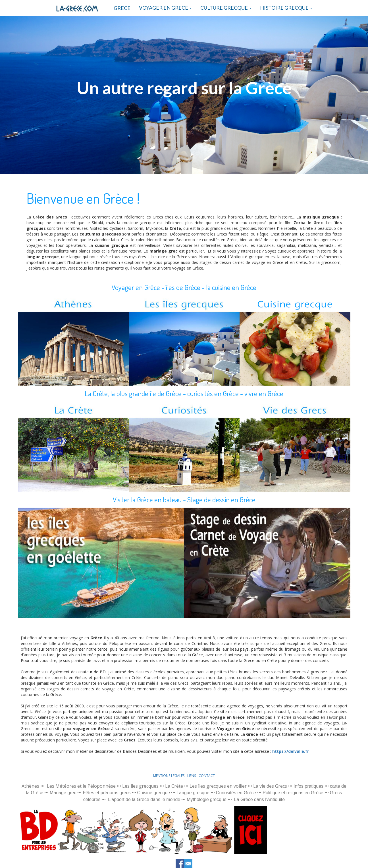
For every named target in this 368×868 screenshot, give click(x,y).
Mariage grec (63, 793)
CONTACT (207, 776)
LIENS (192, 776)
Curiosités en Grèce (236, 793)
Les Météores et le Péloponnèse (81, 786)
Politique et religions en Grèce (293, 793)
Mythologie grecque (207, 799)
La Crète (174, 786)
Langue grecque (193, 793)
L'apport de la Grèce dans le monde (144, 799)
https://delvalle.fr (291, 751)
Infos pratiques (308, 786)
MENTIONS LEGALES (169, 776)
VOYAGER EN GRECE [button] (165, 8)
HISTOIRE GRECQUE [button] (286, 8)
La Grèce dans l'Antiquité (259, 799)
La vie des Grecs (270, 786)
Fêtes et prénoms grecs (107, 793)
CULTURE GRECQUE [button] (226, 8)
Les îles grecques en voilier (218, 786)
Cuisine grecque (154, 793)
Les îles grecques (140, 786)
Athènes (30, 786)
